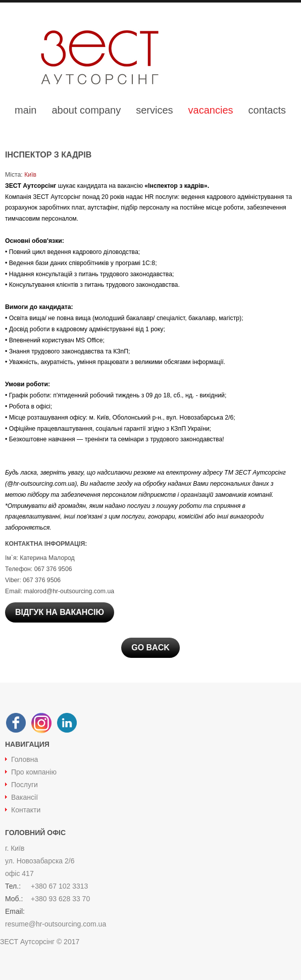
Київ (30, 175)
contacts (267, 110)
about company (86, 110)
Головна (24, 759)
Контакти (26, 810)
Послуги (24, 785)
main (26, 110)
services (154, 110)
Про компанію (34, 772)
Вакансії (24, 797)
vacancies (211, 110)
